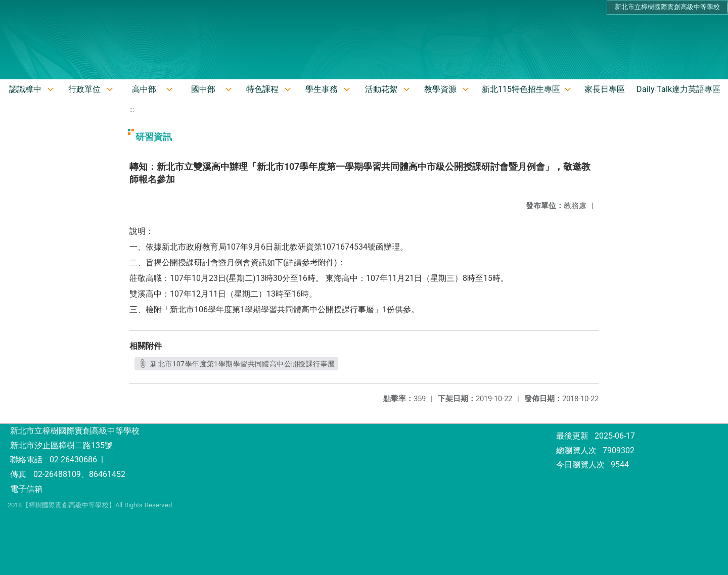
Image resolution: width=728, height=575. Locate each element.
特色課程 (262, 89)
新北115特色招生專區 (521, 89)
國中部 (203, 89)
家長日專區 (605, 89)
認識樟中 (25, 89)
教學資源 (440, 89)
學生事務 (322, 89)
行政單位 (84, 89)
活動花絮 (381, 89)
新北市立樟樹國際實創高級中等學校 (667, 7)
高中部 (144, 89)
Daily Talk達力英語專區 (678, 89)
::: (132, 109)
